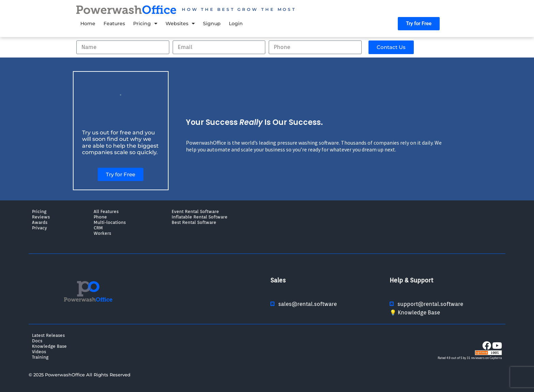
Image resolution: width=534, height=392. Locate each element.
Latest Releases (48, 335)
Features (114, 23)
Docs (37, 341)
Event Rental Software (195, 211)
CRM (98, 228)
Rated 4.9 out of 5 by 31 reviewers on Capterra (470, 358)
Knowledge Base (49, 346)
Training (40, 357)
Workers (102, 233)
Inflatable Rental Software (200, 217)
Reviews (41, 217)
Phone (100, 217)
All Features (106, 211)
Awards (40, 222)
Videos (39, 352)
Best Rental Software (194, 222)
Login (236, 23)
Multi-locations (110, 222)
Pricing (145, 23)
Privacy (40, 228)
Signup (212, 23)
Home (88, 23)
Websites (180, 23)
